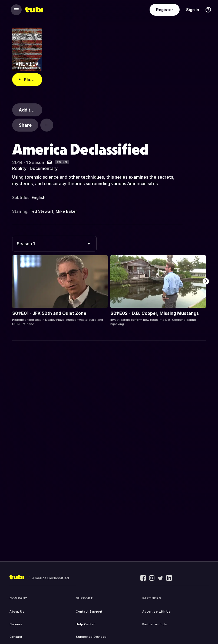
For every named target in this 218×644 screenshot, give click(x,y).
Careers (16, 624)
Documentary (44, 168)
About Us (17, 612)
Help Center (85, 624)
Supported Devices (91, 637)
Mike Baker (66, 211)
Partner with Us (155, 624)
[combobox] (54, 244)
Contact (16, 637)
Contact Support (89, 612)
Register (165, 10)
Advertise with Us (157, 612)
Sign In (193, 10)
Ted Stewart (42, 211)
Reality (19, 168)
